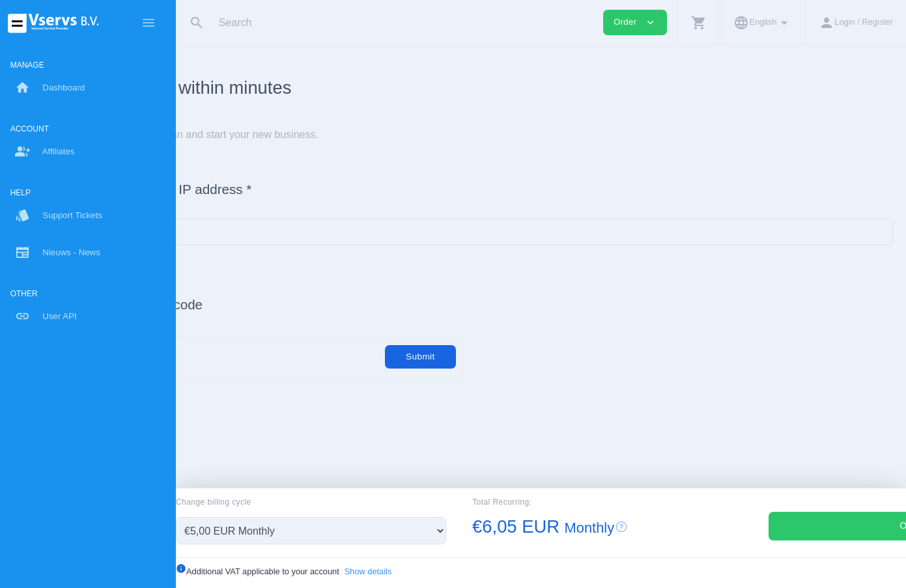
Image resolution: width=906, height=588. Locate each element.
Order (794, 525)
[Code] (330, 357)
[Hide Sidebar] (149, 23)
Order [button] (635, 22)
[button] (699, 22)
